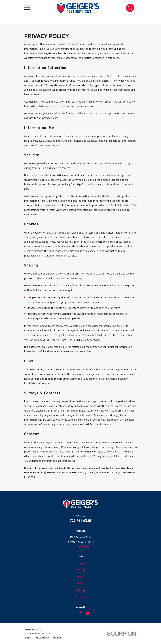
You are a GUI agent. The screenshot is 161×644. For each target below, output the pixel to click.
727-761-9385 (80, 521)
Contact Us (80, 597)
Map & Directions (80, 547)
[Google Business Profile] (88, 613)
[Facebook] (73, 613)
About (80, 563)
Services (80, 570)
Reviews (80, 590)
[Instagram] (80, 613)
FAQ (80, 577)
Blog (80, 583)
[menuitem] (28, 637)
